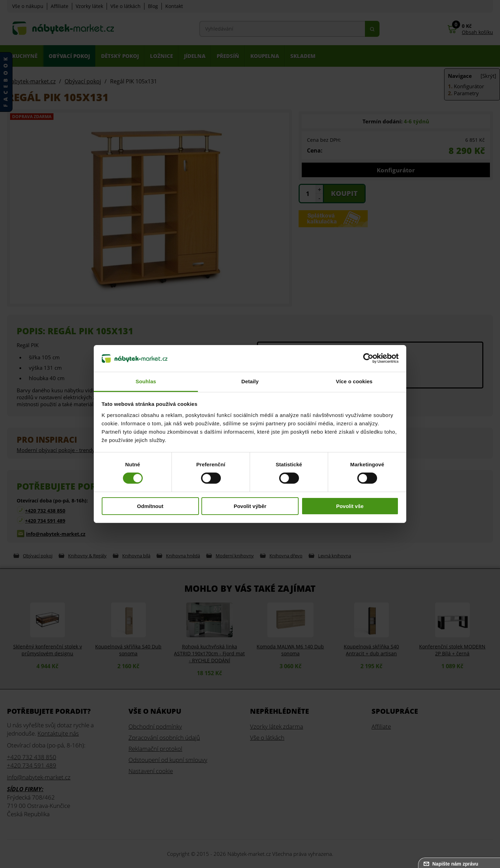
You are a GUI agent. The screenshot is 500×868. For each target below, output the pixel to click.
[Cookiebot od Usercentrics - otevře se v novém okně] (368, 358)
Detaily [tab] (250, 381)
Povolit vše (350, 506)
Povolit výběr (250, 506)
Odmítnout (150, 506)
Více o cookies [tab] (354, 381)
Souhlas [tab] (146, 381)
